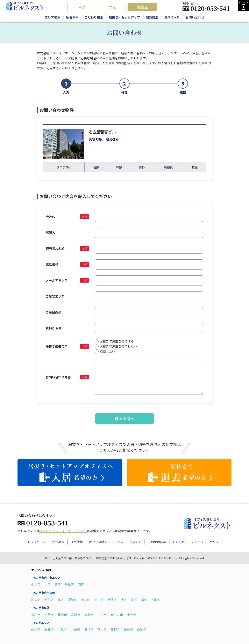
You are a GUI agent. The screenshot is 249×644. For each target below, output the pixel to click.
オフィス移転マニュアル (106, 542)
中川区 (86, 600)
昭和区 (72, 600)
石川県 (75, 630)
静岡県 (49, 630)
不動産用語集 (157, 542)
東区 (58, 584)
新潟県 (128, 630)
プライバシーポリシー (206, 542)
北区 (61, 600)
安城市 (75, 615)
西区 (81, 584)
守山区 (156, 600)
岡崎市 (62, 615)
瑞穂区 (112, 600)
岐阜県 (36, 630)
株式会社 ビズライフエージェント (63, 531)
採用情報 (77, 542)
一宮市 (102, 615)
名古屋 (143, 7)
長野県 (115, 630)
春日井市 (117, 615)
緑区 (124, 600)
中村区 (36, 584)
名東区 (36, 600)
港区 (134, 600)
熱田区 (49, 600)
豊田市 (36, 615)
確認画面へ (124, 419)
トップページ (37, 542)
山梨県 (142, 630)
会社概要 (58, 542)
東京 (82, 7)
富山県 (102, 630)
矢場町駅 (96, 139)
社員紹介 (135, 542)
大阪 (112, 7)
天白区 (99, 600)
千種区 (69, 584)
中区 (47, 584)
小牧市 (132, 615)
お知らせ (179, 542)
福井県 (89, 630)
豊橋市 (89, 615)
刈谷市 (49, 615)
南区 (144, 600)
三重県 (62, 630)
